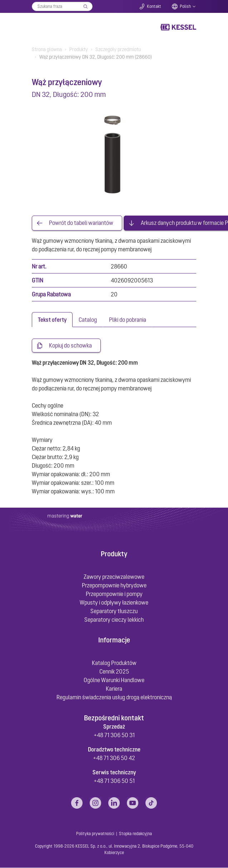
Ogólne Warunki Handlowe (114, 680)
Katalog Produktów (114, 663)
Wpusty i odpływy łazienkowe (114, 603)
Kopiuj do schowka (70, 346)
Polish (185, 6)
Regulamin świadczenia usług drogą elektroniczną (114, 697)
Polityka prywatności (95, 834)
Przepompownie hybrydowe (114, 586)
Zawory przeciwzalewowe (114, 577)
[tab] (52, 320)
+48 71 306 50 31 (114, 735)
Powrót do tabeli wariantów (81, 223)
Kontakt (154, 6)
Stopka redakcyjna (135, 834)
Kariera (114, 689)
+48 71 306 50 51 (114, 781)
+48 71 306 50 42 (114, 758)
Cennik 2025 (114, 672)
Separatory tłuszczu (114, 611)
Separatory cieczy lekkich (114, 620)
